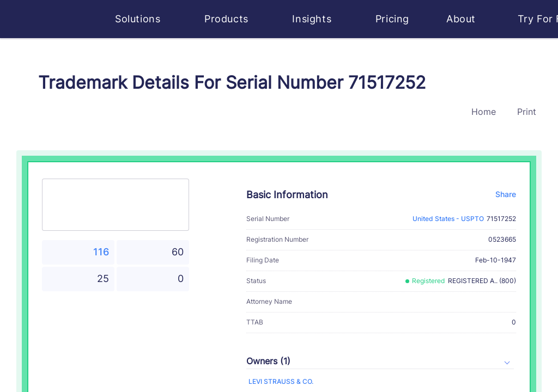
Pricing (392, 19)
